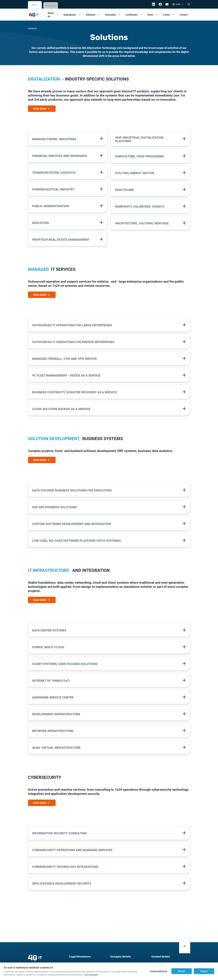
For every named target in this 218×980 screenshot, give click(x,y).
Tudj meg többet (91, 975)
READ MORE (42, 98)
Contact (184, 4)
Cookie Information (80, 959)
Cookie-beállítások (158, 971)
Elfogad (204, 971)
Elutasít (182, 971)
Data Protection (78, 953)
